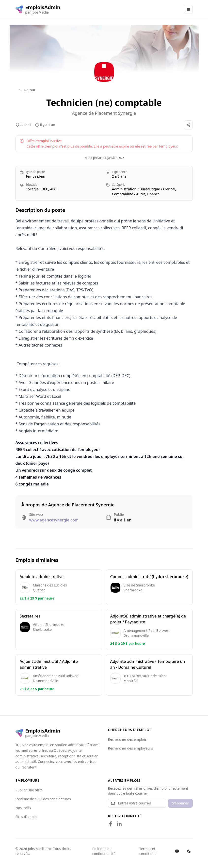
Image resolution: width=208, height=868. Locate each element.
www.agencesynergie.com (54, 520)
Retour (27, 90)
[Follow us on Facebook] (111, 824)
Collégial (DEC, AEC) (42, 189)
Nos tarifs (23, 808)
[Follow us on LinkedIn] (119, 824)
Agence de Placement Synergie (104, 113)
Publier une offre (29, 790)
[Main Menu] (188, 9)
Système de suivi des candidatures (43, 799)
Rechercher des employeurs (131, 748)
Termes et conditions (148, 851)
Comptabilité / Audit (129, 194)
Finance (153, 194)
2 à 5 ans (119, 176)
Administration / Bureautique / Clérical (144, 189)
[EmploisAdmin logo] (38, 9)
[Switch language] (177, 851)
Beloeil (26, 125)
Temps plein (35, 176)
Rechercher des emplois (127, 739)
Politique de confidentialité (104, 851)
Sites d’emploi (27, 817)
